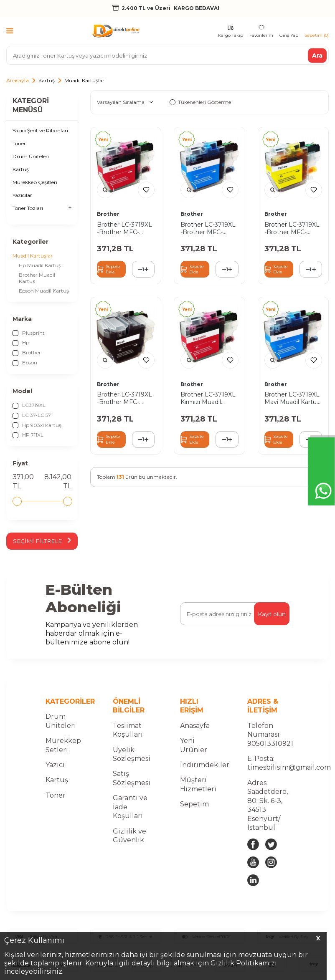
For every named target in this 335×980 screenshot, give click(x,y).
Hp (21, 343)
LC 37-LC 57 (32, 415)
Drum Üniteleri (31, 156)
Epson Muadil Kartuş (44, 291)
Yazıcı (55, 765)
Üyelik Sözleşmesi (132, 754)
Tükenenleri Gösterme (200, 102)
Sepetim (194, 804)
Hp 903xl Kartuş (37, 425)
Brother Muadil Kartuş (37, 278)
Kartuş (47, 80)
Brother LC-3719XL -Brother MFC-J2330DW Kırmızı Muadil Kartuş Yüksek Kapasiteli (124, 228)
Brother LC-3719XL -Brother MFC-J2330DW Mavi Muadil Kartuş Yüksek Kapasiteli (208, 228)
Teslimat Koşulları (128, 730)
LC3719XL (29, 405)
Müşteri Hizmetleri (198, 785)
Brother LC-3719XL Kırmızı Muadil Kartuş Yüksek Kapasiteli (208, 398)
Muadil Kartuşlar (33, 256)
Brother (27, 353)
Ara (317, 55)
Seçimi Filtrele (42, 541)
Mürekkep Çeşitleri (35, 182)
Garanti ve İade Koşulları (130, 807)
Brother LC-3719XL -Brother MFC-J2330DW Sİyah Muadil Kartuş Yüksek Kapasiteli (124, 398)
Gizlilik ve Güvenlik (129, 836)
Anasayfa (18, 80)
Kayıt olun (271, 614)
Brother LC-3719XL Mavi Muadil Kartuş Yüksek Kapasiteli (292, 398)
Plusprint (29, 333)
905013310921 (270, 744)
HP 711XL (28, 435)
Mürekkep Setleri (63, 745)
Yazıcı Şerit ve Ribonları (40, 130)
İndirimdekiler (205, 765)
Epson (25, 363)
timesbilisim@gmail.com (289, 768)
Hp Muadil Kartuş (40, 265)
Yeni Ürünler (194, 745)
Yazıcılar (22, 195)
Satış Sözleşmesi (132, 778)
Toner (19, 143)
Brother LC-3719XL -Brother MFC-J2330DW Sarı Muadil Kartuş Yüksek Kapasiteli (292, 228)
